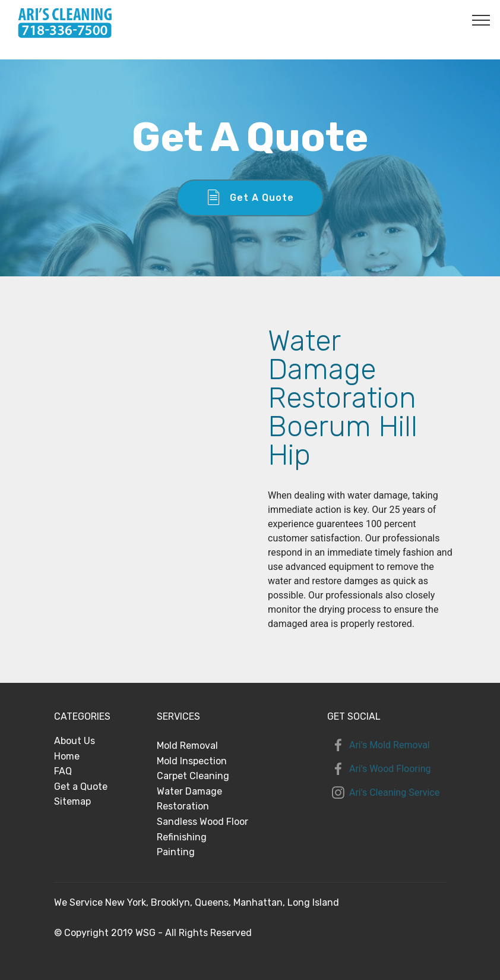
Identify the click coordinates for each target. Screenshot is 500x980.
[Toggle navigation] (481, 20)
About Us (75, 741)
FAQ (63, 771)
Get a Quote (81, 787)
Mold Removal (187, 746)
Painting (176, 852)
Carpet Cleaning (193, 776)
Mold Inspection (192, 761)
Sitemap (72, 801)
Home (67, 756)
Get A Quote (250, 198)
